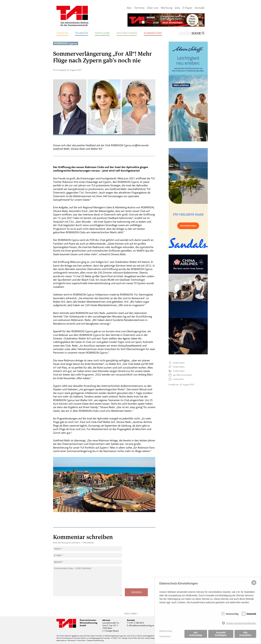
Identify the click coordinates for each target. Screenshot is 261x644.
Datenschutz (166, 631)
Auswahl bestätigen (221, 634)
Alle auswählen (245, 634)
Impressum (165, 636)
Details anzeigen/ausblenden (241, 623)
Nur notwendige (196, 634)
